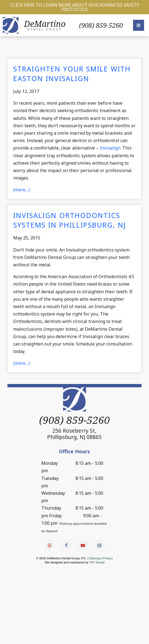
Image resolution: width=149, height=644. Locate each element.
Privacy (108, 559)
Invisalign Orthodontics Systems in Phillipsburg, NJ (70, 220)
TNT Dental (97, 563)
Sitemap (95, 559)
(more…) (21, 190)
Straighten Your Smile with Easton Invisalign (72, 74)
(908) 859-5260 (101, 25)
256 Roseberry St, (74, 434)
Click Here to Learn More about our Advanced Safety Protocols (75, 7)
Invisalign (110, 148)
